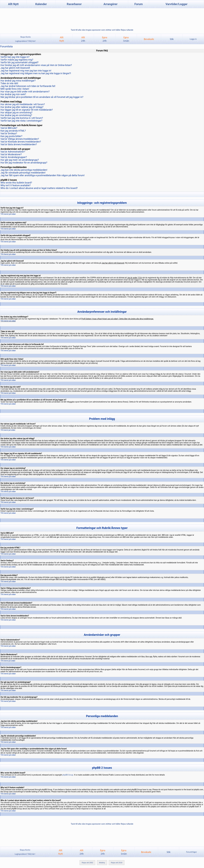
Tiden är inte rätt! (9, 83)
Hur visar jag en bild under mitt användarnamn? (25, 92)
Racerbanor (74, 4)
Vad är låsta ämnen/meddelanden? (19, 144)
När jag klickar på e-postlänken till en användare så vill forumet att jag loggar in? (42, 97)
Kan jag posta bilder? (11, 136)
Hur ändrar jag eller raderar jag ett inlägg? (22, 107)
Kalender (41, 4)
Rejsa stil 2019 (117, 863)
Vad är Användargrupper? (14, 157)
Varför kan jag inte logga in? (15, 57)
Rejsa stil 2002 (87, 863)
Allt (83, 39)
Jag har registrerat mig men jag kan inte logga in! (26, 71)
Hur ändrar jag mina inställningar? (18, 81)
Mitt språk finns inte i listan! (15, 89)
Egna (105, 39)
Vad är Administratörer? (13, 152)
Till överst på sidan (8, 214)
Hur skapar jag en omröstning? (16, 112)
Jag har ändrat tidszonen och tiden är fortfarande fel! (28, 86)
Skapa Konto (25, 37)
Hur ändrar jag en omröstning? (16, 115)
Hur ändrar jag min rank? (13, 94)
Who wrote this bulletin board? (16, 183)
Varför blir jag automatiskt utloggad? (20, 62)
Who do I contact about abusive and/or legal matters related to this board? (39, 188)
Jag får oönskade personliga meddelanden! (23, 173)
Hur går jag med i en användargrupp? (20, 160)
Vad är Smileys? (9, 133)
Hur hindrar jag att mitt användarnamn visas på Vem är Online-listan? (36, 65)
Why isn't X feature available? (16, 185)
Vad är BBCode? (9, 128)
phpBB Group (68, 775)
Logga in (193, 39)
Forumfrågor (191, 852)
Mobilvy (102, 863)
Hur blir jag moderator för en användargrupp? (24, 163)
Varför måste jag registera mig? (17, 60)
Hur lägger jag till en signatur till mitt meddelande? (27, 110)
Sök (172, 39)
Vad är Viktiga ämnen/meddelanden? (20, 139)
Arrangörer (111, 4)
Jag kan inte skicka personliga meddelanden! (24, 170)
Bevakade (149, 39)
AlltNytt (62, 39)
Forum (139, 4)
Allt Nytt (13, 4)
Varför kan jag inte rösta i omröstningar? (21, 121)
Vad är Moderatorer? (11, 154)
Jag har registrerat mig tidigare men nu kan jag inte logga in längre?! (36, 73)
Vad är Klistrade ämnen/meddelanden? (21, 142)
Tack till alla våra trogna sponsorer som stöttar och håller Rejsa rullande (102, 30)
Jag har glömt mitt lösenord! (15, 68)
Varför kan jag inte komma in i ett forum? (22, 118)
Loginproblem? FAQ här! (26, 41)
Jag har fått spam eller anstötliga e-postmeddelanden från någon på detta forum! (43, 175)
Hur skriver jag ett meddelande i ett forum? (23, 104)
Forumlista (6, 46)
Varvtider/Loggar (177, 4)
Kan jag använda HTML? (13, 131)
